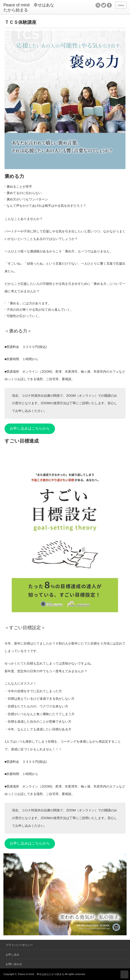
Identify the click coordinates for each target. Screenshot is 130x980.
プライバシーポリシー (19, 945)
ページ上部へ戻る (124, 974)
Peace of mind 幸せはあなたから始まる (41, 974)
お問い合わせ (14, 964)
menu (121, 5)
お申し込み (12, 955)
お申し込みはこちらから (30, 428)
